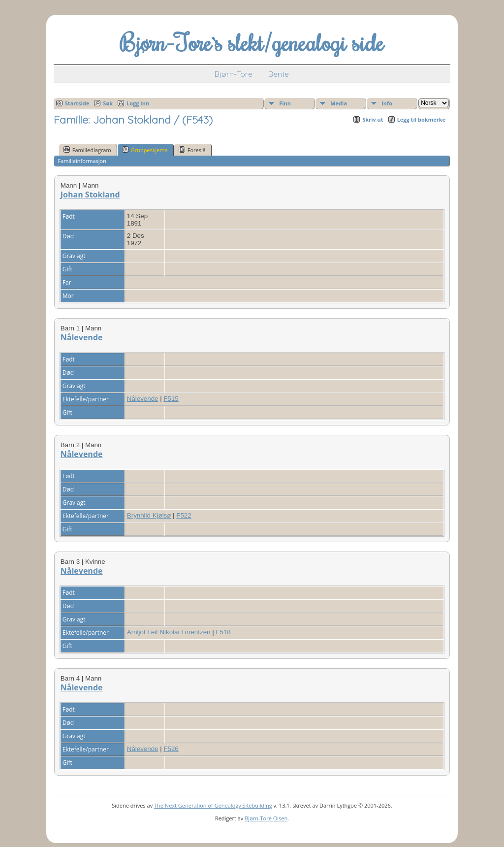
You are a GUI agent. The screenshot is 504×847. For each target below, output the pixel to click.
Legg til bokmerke (422, 119)
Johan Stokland (90, 195)
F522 (184, 515)
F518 (223, 632)
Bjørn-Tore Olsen (266, 818)
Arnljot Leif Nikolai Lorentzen (169, 632)
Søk (108, 103)
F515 (171, 399)
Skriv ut (373, 119)
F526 (171, 749)
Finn (285, 103)
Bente (279, 74)
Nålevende (82, 337)
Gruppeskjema (145, 150)
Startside (77, 103)
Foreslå (192, 150)
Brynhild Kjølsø (149, 515)
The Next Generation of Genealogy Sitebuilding (213, 805)
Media (339, 103)
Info (387, 103)
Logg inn (138, 103)
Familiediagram (87, 150)
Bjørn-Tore (234, 74)
